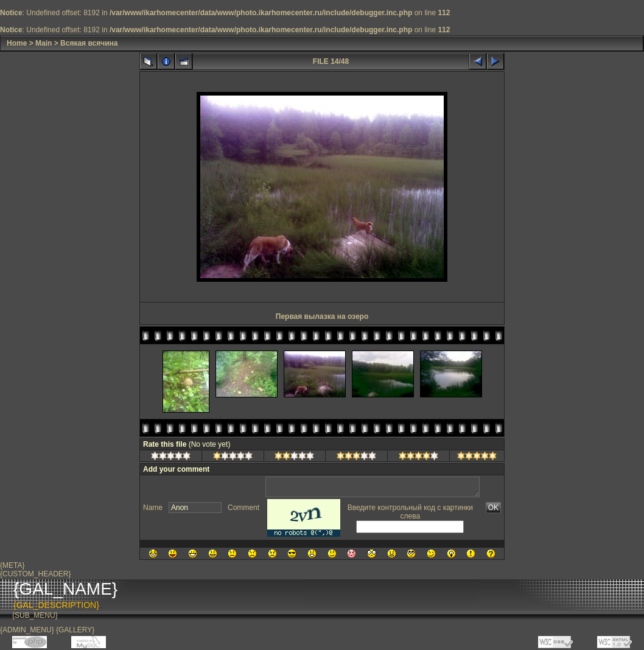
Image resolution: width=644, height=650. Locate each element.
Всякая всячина (89, 43)
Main (44, 43)
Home (17, 43)
